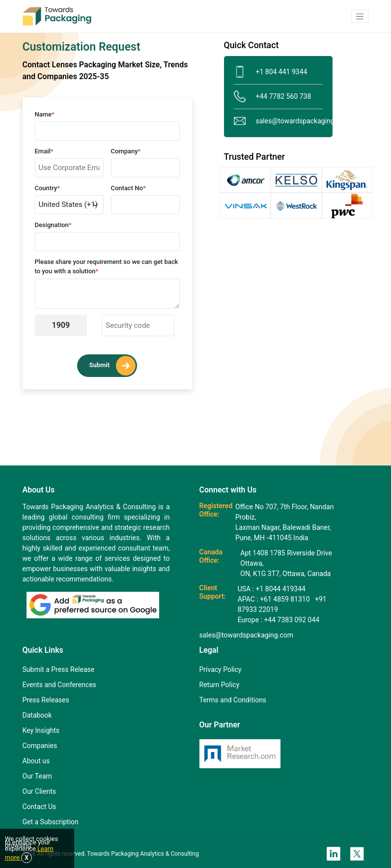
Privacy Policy (221, 669)
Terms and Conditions (233, 700)
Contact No (128, 188)
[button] (360, 16)
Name (45, 114)
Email (44, 151)
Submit (113, 366)
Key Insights (41, 730)
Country (48, 188)
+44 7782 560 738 (273, 97)
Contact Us (40, 807)
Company (126, 151)
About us (36, 761)
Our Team (37, 776)
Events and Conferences (59, 685)
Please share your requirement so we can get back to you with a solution (107, 267)
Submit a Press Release (59, 669)
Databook (37, 715)
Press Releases (46, 700)
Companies (40, 746)
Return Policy (220, 685)
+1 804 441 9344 (271, 72)
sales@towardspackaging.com (278, 121)
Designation (53, 225)
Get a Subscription (51, 822)
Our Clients (39, 791)
